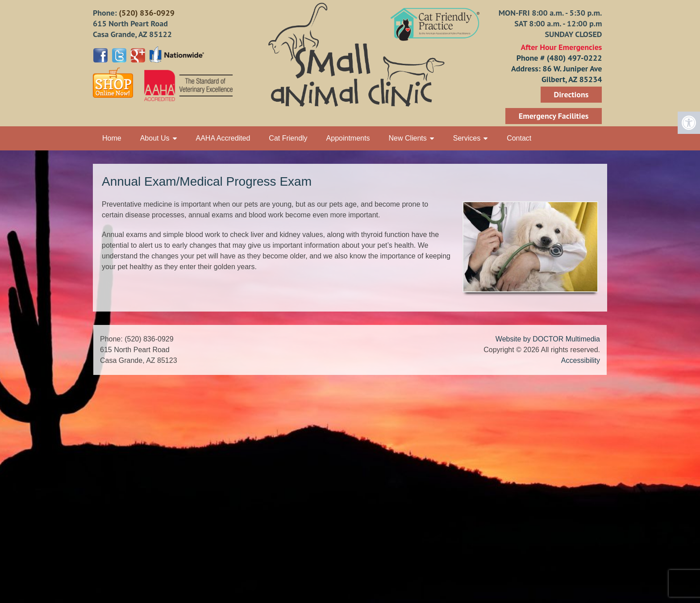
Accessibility (581, 360)
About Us (155, 138)
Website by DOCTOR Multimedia (548, 339)
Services (467, 138)
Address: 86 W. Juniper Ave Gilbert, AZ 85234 (556, 74)
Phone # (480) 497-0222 (559, 58)
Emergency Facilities (554, 116)
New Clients (407, 138)
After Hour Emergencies (561, 47)
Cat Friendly (288, 138)
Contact (519, 138)
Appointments (348, 138)
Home (112, 138)
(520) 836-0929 (147, 13)
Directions (571, 94)
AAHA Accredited (223, 138)
